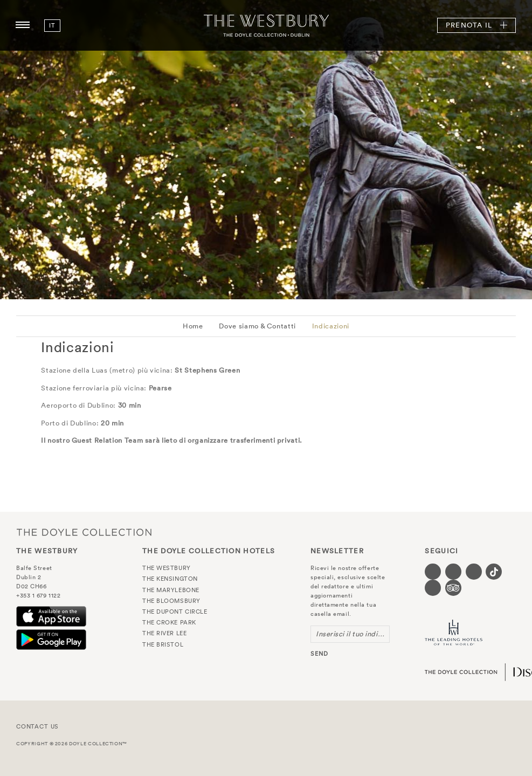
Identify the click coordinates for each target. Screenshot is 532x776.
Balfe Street (34, 568)
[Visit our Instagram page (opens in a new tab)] (474, 572)
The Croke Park (169, 622)
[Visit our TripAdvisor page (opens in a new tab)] (453, 588)
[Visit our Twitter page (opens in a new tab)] (453, 572)
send (319, 654)
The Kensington (170, 579)
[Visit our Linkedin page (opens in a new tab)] (433, 588)
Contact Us (37, 726)
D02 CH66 (31, 586)
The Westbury (266, 25)
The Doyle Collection (84, 532)
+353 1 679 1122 (38, 595)
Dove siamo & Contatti (257, 326)
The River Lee (164, 633)
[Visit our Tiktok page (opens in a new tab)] (494, 572)
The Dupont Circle (175, 612)
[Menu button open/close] (23, 25)
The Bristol (163, 644)
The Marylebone (171, 590)
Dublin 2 (29, 577)
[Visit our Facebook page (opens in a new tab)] (433, 572)
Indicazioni (331, 326)
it (52, 25)
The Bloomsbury (171, 601)
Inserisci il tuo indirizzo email (353, 634)
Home (193, 326)
